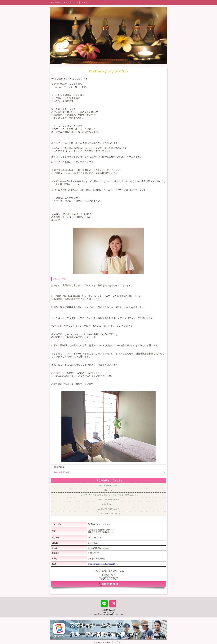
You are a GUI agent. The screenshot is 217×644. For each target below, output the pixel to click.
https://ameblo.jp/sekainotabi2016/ (103, 564)
